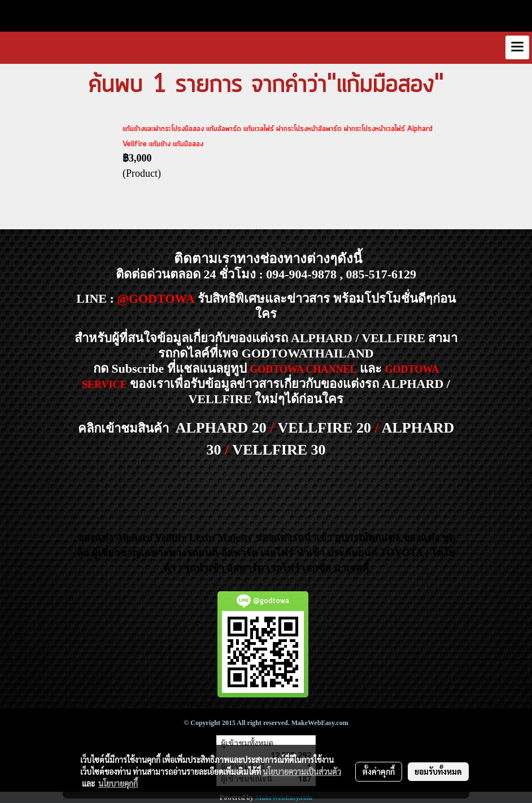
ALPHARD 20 (221, 428)
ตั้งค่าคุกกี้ (379, 771)
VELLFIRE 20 (324, 428)
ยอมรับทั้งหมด (438, 771)
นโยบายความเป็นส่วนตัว (302, 771)
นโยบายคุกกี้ (118, 783)
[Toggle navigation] (517, 47)
